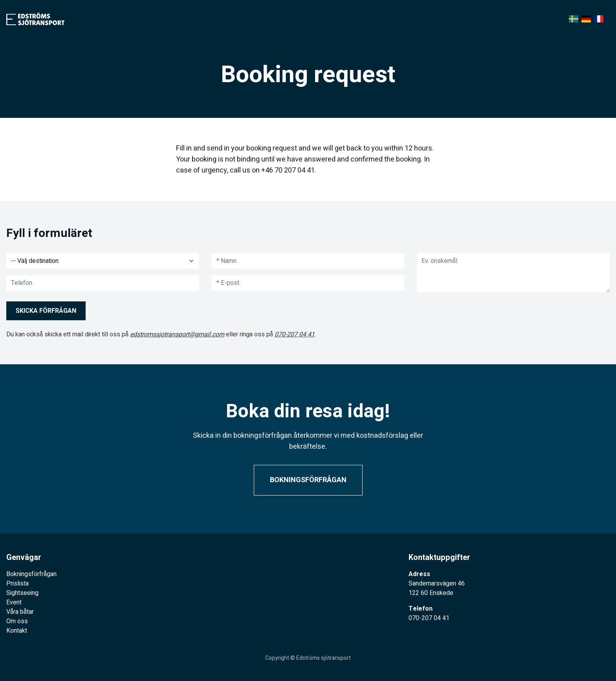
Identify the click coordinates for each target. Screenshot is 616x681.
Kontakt (17, 631)
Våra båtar (20, 612)
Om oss (17, 621)
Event (14, 602)
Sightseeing (22, 593)
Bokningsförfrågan (308, 480)
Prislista (17, 584)
